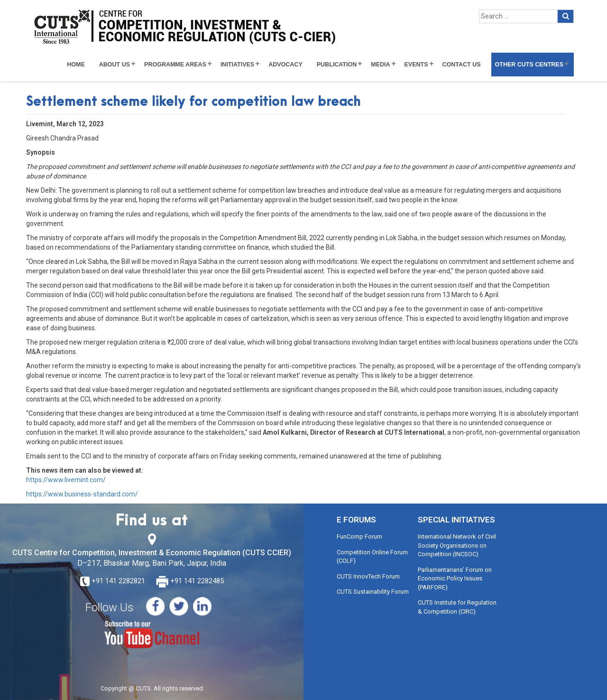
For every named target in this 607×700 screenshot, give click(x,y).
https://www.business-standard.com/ (82, 494)
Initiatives (237, 65)
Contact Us (462, 65)
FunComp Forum (359, 537)
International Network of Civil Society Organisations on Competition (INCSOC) (457, 545)
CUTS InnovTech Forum (368, 576)
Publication (337, 65)
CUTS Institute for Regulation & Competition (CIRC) (457, 607)
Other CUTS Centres (529, 65)
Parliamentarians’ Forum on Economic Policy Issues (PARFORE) (455, 579)
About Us (115, 65)
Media (380, 65)
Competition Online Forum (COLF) (372, 557)
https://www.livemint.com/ (66, 480)
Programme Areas (175, 65)
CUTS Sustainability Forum (373, 592)
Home (76, 65)
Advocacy (285, 65)
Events (416, 65)
